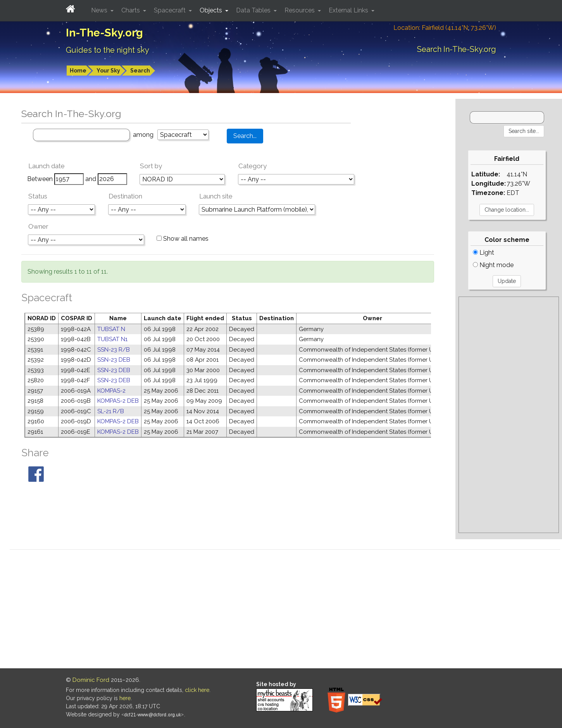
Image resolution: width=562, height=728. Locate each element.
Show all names (183, 239)
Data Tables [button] (254, 10)
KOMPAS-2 (111, 391)
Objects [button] (212, 10)
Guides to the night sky (108, 50)
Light (484, 253)
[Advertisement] (509, 415)
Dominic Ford (91, 680)
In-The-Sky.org (104, 33)
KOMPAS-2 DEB (118, 401)
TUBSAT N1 (112, 339)
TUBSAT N (111, 329)
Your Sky (108, 71)
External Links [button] (349, 10)
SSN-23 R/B (114, 350)
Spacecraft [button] (171, 10)
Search (140, 71)
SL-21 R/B (111, 411)
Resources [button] (300, 10)
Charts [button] (131, 10)
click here (197, 690)
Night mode (493, 265)
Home (78, 71)
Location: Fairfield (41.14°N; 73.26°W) (445, 28)
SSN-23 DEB (114, 360)
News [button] (100, 10)
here (125, 698)
